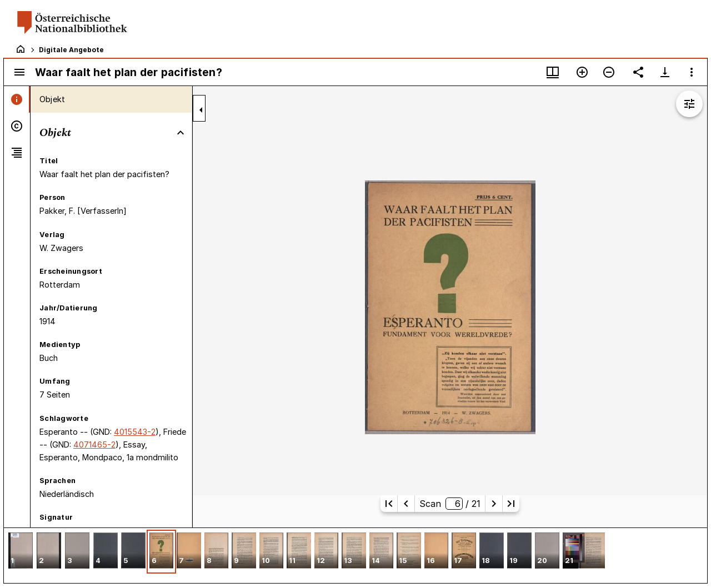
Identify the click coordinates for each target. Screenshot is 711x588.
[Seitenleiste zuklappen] (201, 110)
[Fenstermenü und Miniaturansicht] (553, 72)
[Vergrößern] (582, 72)
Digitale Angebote (71, 50)
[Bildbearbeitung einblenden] (689, 104)
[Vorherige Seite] (406, 504)
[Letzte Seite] (511, 504)
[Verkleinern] (609, 72)
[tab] (17, 99)
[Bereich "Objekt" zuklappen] (181, 133)
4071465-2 (94, 444)
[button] (21, 552)
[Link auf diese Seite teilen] (638, 72)
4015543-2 (135, 432)
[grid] (355, 555)
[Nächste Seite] (494, 504)
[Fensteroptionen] (692, 72)
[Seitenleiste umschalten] (19, 72)
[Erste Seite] (389, 504)
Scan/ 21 (450, 504)
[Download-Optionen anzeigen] (665, 72)
